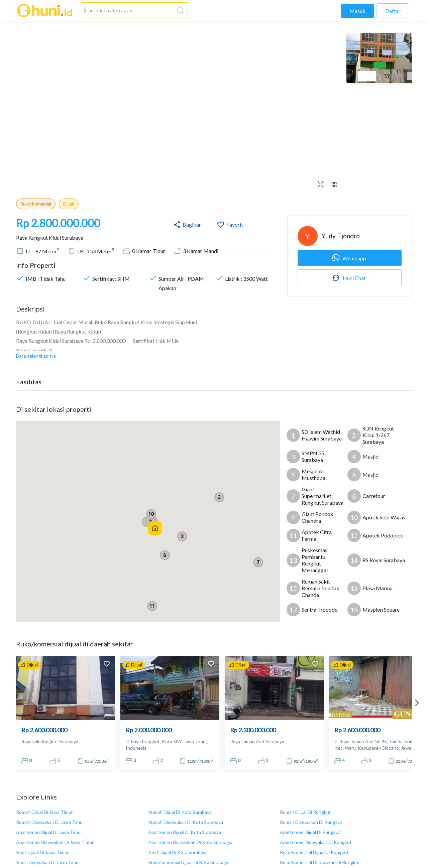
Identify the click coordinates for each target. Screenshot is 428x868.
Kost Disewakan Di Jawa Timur (48, 862)
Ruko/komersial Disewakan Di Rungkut (320, 862)
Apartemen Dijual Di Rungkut (310, 832)
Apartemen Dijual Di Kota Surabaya (185, 832)
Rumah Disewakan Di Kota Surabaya (186, 822)
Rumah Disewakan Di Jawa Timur (50, 822)
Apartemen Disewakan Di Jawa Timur (55, 842)
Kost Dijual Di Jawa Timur (42, 852)
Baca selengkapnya (36, 356)
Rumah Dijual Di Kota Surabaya (180, 812)
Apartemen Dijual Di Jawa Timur (49, 832)
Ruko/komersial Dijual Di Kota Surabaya (189, 862)
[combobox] (128, 10)
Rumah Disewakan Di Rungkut (311, 822)
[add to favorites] (107, 665)
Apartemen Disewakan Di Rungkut (316, 842)
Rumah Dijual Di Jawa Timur (44, 812)
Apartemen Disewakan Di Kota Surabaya (190, 842)
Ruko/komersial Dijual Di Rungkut (314, 852)
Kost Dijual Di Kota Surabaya (178, 852)
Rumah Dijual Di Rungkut (305, 812)
